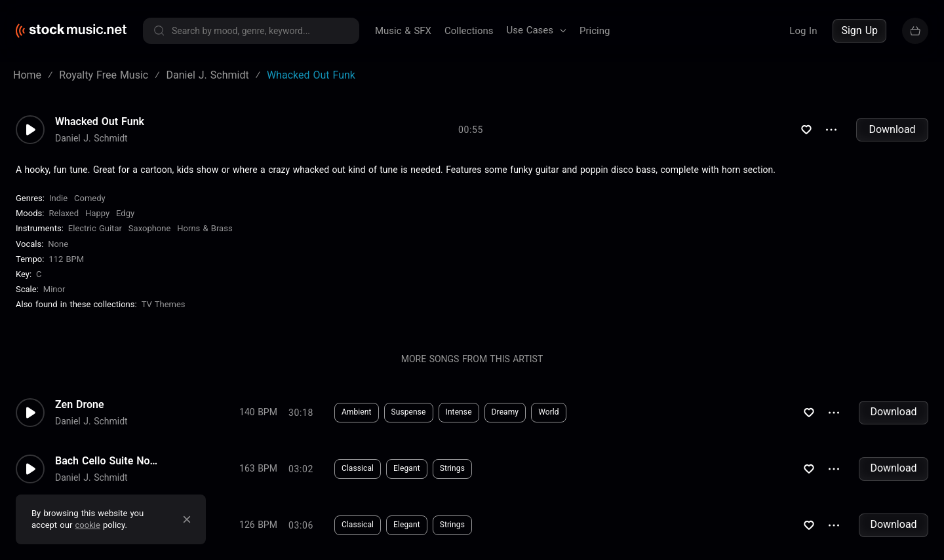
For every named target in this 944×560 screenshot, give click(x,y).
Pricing (595, 31)
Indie (58, 198)
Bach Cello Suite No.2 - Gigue (108, 461)
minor (54, 289)
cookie (88, 525)
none (58, 244)
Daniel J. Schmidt (91, 138)
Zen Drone (80, 405)
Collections (469, 31)
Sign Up (859, 30)
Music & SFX (403, 31)
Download (892, 129)
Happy (97, 213)
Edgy (125, 213)
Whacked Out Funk (100, 122)
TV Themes (164, 304)
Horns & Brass (205, 228)
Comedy (90, 198)
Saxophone (149, 228)
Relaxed (64, 213)
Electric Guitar (95, 228)
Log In (803, 31)
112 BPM (66, 259)
